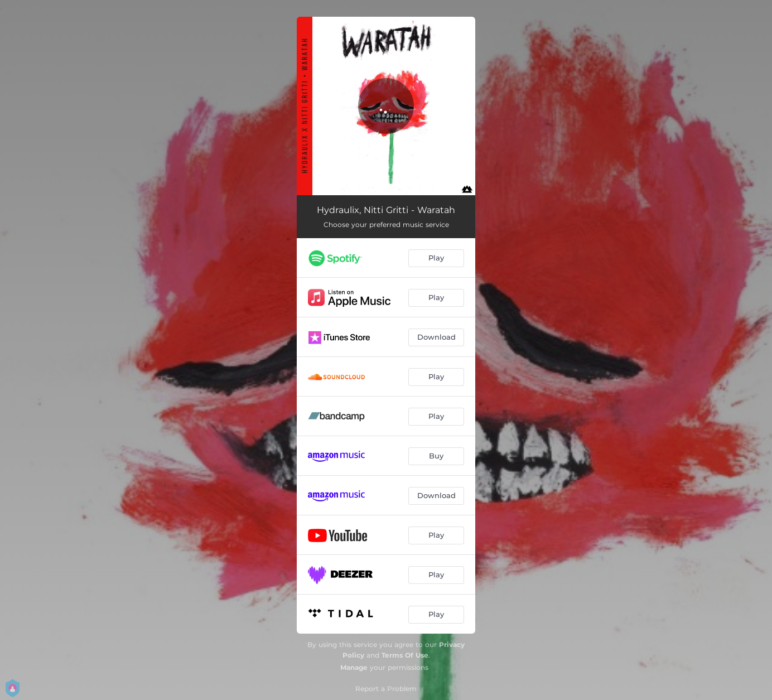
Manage (354, 667)
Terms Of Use (405, 655)
